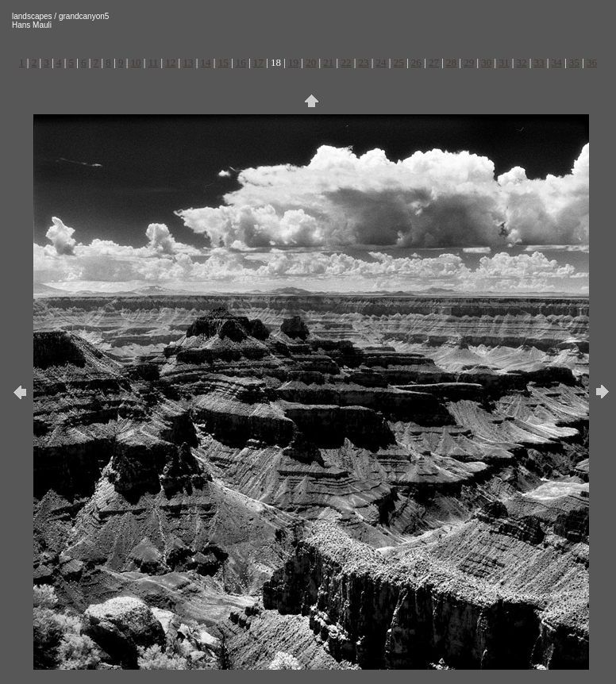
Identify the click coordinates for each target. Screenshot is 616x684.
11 (154, 62)
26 (416, 62)
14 (206, 62)
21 (328, 62)
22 (346, 62)
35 (574, 62)
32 (521, 62)
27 (434, 62)
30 (486, 62)
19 (293, 62)
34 (557, 62)
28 (451, 62)
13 (188, 62)
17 (258, 62)
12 (170, 62)
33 (539, 62)
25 (399, 62)
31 (504, 62)
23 (364, 62)
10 (136, 62)
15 (223, 62)
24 (381, 62)
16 (241, 62)
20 (311, 62)
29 (469, 62)
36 (592, 62)
